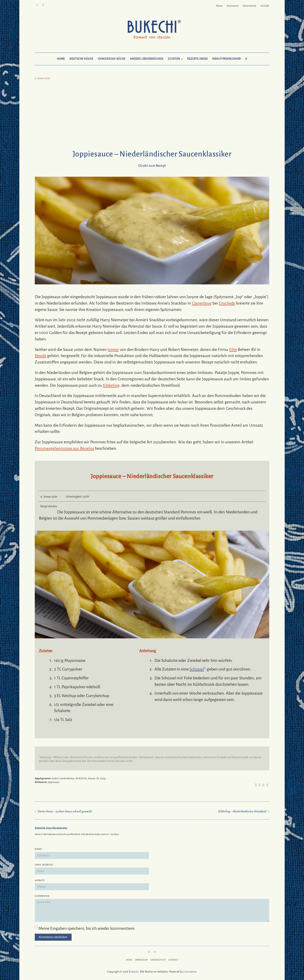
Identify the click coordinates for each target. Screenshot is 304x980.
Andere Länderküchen (147, 59)
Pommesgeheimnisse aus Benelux (64, 448)
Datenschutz (250, 6)
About (219, 6)
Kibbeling (111, 385)
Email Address (44, 865)
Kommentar (42, 896)
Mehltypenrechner (227, 59)
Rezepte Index (197, 59)
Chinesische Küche (112, 59)
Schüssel (197, 669)
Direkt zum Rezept (152, 166)
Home (61, 59)
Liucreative (190, 972)
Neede (41, 356)
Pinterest (37, 5)
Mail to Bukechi (43, 5)
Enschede (227, 303)
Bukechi (134, 972)
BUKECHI (81, 778)
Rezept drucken (49, 506)
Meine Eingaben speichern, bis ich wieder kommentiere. (87, 928)
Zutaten (175, 59)
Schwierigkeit (74, 497)
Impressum (233, 6)
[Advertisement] (152, 116)
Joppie (113, 349)
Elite (233, 349)
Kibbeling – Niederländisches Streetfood (242, 811)
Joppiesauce (54, 782)
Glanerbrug (202, 303)
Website (40, 880)
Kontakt (265, 6)
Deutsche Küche (81, 59)
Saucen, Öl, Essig (97, 778)
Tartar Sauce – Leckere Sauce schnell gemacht (65, 811)
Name (39, 849)
